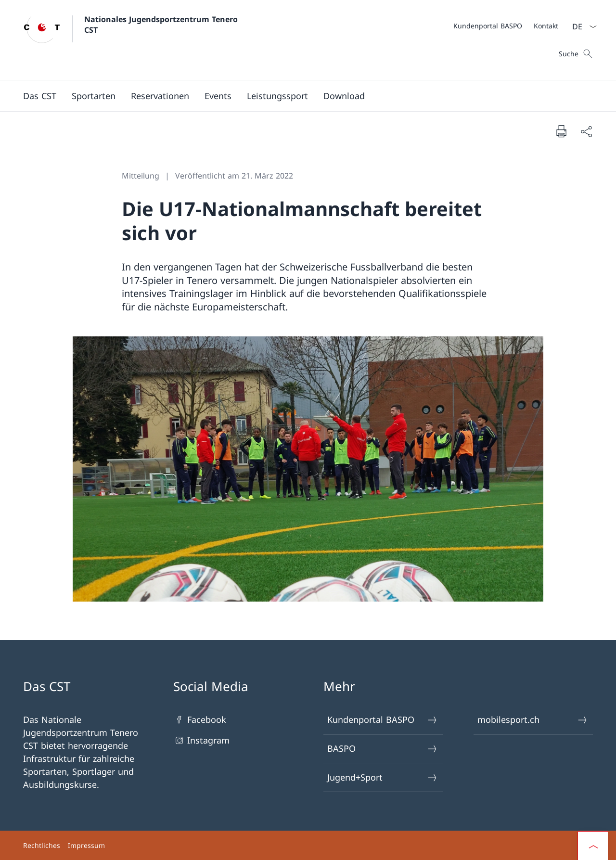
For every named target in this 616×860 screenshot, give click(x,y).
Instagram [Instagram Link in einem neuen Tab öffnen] (201, 740)
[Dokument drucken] (561, 131)
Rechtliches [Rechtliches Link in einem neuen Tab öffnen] (42, 845)
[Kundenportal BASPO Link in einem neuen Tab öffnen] (488, 26)
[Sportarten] (94, 96)
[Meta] (506, 26)
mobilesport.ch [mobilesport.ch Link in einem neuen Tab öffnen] (533, 720)
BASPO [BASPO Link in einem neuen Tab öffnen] (383, 749)
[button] (40, 96)
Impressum (86, 845)
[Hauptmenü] (300, 96)
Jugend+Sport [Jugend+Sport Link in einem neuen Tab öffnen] (383, 777)
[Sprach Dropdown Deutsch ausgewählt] (581, 26)
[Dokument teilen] (586, 131)
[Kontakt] (546, 26)
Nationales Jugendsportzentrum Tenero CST (162, 25)
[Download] (344, 96)
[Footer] (308, 845)
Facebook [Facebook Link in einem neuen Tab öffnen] (200, 720)
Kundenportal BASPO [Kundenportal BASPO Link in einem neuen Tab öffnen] (383, 720)
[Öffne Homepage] (132, 40)
